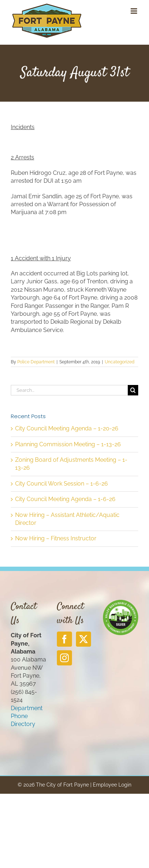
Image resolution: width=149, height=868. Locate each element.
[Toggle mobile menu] (134, 11)
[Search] (133, 390)
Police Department (36, 362)
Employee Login (112, 785)
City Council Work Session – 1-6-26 (62, 484)
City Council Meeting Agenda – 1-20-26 (67, 428)
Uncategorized (119, 362)
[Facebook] (64, 639)
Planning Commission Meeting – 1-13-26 (68, 444)
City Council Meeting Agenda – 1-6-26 (65, 499)
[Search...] (69, 390)
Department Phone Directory (27, 716)
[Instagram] (64, 658)
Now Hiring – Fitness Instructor (56, 538)
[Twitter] (83, 639)
